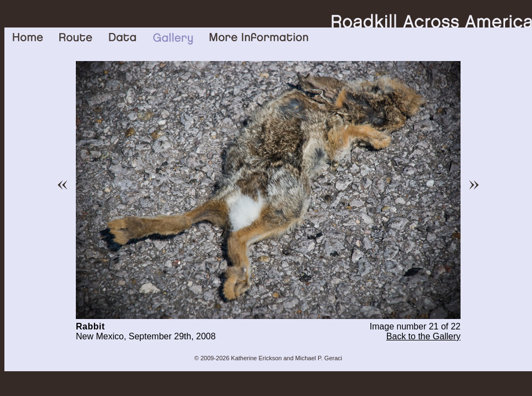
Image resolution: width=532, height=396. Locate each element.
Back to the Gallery (423, 336)
